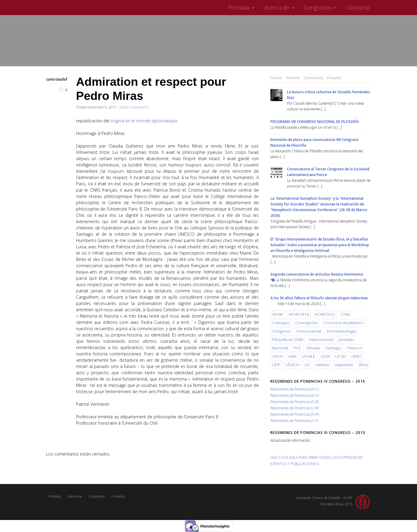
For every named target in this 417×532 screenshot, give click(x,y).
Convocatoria (309, 331)
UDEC (357, 356)
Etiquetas (334, 78)
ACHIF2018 (299, 314)
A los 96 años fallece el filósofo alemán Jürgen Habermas (319, 298)
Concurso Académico (344, 323)
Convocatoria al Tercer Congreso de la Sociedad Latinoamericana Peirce (328, 172)
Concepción (307, 323)
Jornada (346, 339)
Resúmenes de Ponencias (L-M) (295, 408)
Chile (346, 314)
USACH (292, 365)
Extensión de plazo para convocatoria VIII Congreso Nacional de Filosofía (314, 142)
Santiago (334, 348)
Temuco (355, 348)
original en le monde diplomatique (144, 121)
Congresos (321, 7)
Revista (314, 348)
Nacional (280, 348)
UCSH (340, 356)
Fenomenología (341, 331)
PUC (298, 348)
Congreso (281, 331)
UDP (276, 365)
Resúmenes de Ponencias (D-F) (294, 395)
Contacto (358, 7)
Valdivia (322, 365)
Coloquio (281, 323)
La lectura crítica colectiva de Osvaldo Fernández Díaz (329, 95)
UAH (292, 356)
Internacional (321, 339)
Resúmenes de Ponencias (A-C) (294, 389)
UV (307, 365)
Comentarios (313, 78)
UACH (277, 356)
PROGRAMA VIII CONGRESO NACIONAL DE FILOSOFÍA (315, 121)
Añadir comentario (134, 107)
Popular (277, 78)
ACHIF (278, 314)
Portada (242, 7)
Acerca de (280, 7)
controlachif (57, 79)
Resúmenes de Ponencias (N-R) (295, 414)
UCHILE (308, 356)
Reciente (293, 78)
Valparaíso (344, 365)
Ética (363, 365)
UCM (325, 356)
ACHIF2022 (325, 314)
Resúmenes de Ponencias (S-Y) (294, 420)
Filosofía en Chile (288, 339)
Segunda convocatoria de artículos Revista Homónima (317, 274)
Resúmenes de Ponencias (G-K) (295, 402)
